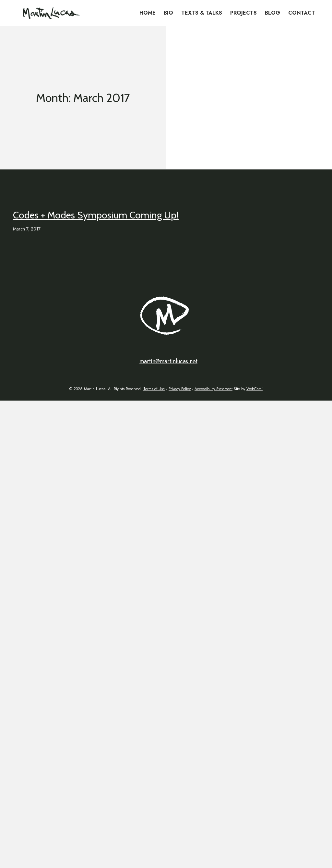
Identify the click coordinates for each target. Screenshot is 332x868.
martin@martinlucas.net (168, 361)
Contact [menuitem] (302, 13)
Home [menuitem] (148, 13)
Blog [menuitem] (273, 13)
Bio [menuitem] (168, 13)
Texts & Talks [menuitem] (202, 13)
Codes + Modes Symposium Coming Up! (96, 215)
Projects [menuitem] (243, 13)
